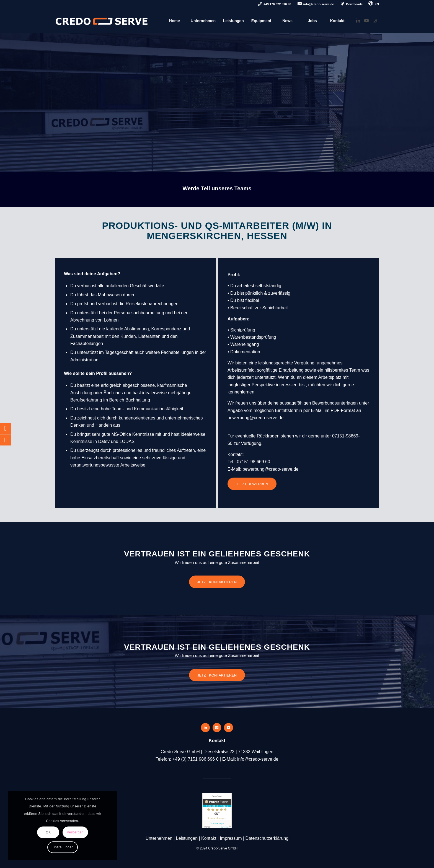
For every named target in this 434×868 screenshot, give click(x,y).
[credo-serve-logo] (102, 21)
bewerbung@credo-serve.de (255, 418)
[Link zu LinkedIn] (358, 20)
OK (48, 832)
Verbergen (75, 832)
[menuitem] (274, 5)
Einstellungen (63, 847)
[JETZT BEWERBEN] (252, 484)
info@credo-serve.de (258, 759)
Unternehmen (159, 838)
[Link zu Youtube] (366, 20)
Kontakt (209, 838)
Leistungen (188, 838)
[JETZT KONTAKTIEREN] (217, 582)
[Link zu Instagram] (375, 20)
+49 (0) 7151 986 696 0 (196, 759)
